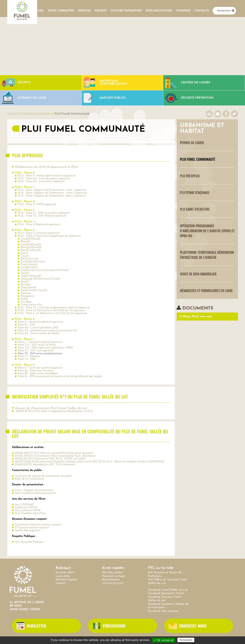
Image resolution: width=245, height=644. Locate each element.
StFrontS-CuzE (29, 259)
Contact (61, 583)
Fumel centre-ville (31, 305)
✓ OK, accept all (164, 640)
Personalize (186, 640)
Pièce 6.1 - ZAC (27, 325)
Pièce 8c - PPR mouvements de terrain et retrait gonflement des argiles (60, 376)
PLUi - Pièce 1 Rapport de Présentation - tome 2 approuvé (52, 193)
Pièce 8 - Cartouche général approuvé (40, 368)
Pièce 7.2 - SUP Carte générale (36, 351)
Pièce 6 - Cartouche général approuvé (40, 322)
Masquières (28, 296)
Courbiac (26, 302)
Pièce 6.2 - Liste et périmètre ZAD (38, 328)
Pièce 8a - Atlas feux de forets (36, 371)
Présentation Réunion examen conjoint (38, 525)
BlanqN (25, 242)
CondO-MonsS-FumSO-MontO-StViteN (45, 270)
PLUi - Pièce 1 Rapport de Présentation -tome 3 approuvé (52, 196)
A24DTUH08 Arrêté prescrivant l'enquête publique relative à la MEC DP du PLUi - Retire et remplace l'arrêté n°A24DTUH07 (90, 462)
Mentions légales (67, 580)
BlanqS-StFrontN (31, 247)
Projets (101, 11)
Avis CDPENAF (24, 505)
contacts (202, 11)
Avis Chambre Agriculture (30, 513)
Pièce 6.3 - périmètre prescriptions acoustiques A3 (47, 331)
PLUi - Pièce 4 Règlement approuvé (39, 225)
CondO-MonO (29, 268)
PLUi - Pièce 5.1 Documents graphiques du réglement (49, 236)
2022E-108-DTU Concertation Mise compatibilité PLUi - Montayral (55, 456)
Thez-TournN (28, 288)
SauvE (24, 253)
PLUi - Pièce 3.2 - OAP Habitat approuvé (42, 216)
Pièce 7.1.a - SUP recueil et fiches (37, 345)
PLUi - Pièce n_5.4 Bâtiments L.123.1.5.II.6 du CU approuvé (52, 313)
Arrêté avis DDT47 (26, 508)
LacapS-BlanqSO (31, 245)
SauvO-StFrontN (31, 250)
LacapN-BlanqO (31, 239)
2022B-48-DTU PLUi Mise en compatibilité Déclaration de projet (54, 453)
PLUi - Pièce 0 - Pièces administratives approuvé (47, 176)
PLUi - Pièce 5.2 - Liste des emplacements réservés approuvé (54, 308)
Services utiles (65, 573)
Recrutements (111, 580)
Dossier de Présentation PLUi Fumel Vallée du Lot (51, 408)
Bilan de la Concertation (30, 479)
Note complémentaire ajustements (36, 493)
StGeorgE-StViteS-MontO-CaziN (40, 279)
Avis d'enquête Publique (29, 542)
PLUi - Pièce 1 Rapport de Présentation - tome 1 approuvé (52, 190)
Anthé (24, 299)
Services (84, 11)
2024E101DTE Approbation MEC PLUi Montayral (45, 465)
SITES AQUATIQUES (159, 11)
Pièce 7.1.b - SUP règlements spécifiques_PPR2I (45, 348)
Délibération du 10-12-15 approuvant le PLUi (46, 167)
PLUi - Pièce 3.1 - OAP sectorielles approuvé (44, 213)
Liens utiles (63, 576)
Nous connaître (61, 11)
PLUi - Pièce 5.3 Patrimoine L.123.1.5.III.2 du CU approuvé (51, 311)
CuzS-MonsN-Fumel (33, 262)
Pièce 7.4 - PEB (27, 359)
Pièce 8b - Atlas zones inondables (38, 374)
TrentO (25, 273)
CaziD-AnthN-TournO (34, 290)
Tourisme (183, 11)
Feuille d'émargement (28, 531)
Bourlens (26, 285)
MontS (25, 282)
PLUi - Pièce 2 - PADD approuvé (37, 204)
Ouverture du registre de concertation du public (43, 476)
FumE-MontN (29, 265)
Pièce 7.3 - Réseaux (29, 356)
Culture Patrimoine (126, 11)
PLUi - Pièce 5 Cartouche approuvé (39, 233)
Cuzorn (25, 256)
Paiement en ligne (114, 576)
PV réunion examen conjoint (32, 528)
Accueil (38, 11)
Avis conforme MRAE (28, 510)
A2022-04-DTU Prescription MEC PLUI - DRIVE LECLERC (50, 459)
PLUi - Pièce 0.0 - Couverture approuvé (41, 182)
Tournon (26, 293)
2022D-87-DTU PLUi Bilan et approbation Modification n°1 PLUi (54, 411)
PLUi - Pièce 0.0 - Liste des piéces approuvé (44, 179)
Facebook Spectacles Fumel (166, 593)
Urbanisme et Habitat (36, 114)
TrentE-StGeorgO (31, 276)
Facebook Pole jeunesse (163, 611)
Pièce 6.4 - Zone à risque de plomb (38, 333)
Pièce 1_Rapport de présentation (34, 490)
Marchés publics (112, 573)
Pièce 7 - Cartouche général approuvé (40, 342)
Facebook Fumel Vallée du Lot (168, 590)
